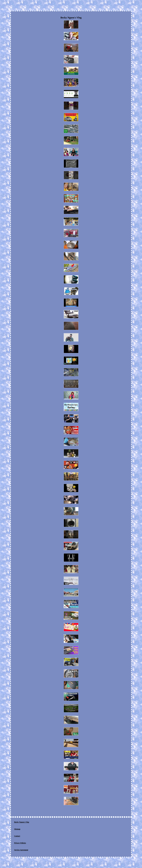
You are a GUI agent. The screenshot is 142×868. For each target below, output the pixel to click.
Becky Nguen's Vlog (22, 822)
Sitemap (17, 829)
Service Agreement (21, 850)
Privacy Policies (20, 843)
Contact (17, 836)
